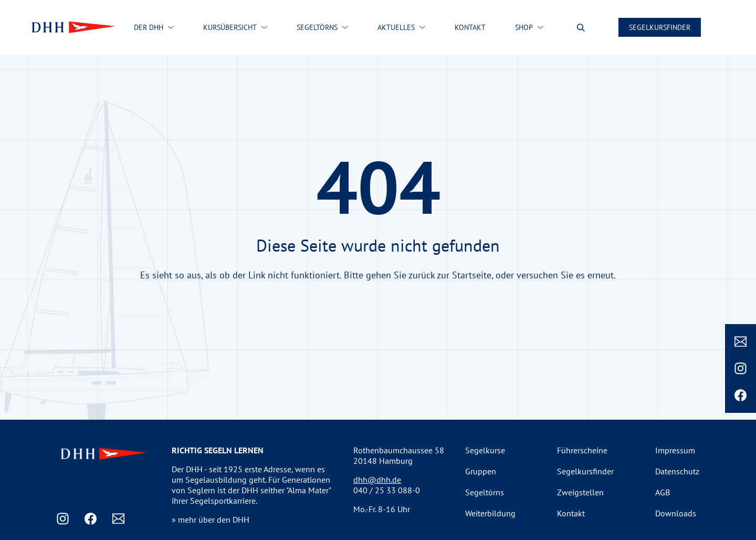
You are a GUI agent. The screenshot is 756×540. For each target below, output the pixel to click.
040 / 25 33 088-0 (387, 490)
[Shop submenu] (540, 27)
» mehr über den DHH (211, 520)
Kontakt (571, 513)
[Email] (741, 342)
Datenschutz (677, 471)
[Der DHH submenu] (171, 27)
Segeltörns (485, 492)
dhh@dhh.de (377, 480)
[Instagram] (741, 368)
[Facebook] (741, 395)
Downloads (676, 513)
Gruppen (481, 471)
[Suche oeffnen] (581, 28)
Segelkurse (485, 450)
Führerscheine (582, 450)
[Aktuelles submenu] (422, 27)
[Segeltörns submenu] (345, 27)
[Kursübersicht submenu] (264, 27)
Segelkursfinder (660, 27)
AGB (663, 492)
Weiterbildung (490, 513)
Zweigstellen (580, 492)
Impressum (675, 450)
